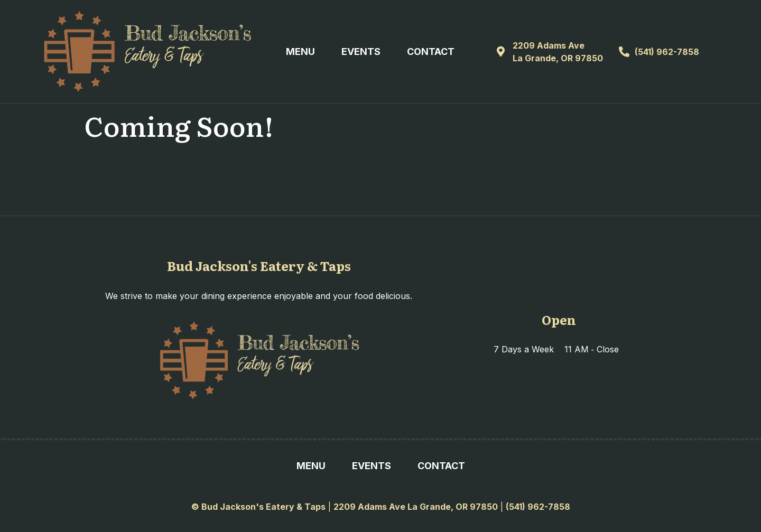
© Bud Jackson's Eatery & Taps (258, 507)
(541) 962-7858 (538, 507)
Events (361, 52)
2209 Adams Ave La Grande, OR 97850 (416, 507)
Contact (431, 52)
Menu (300, 52)
